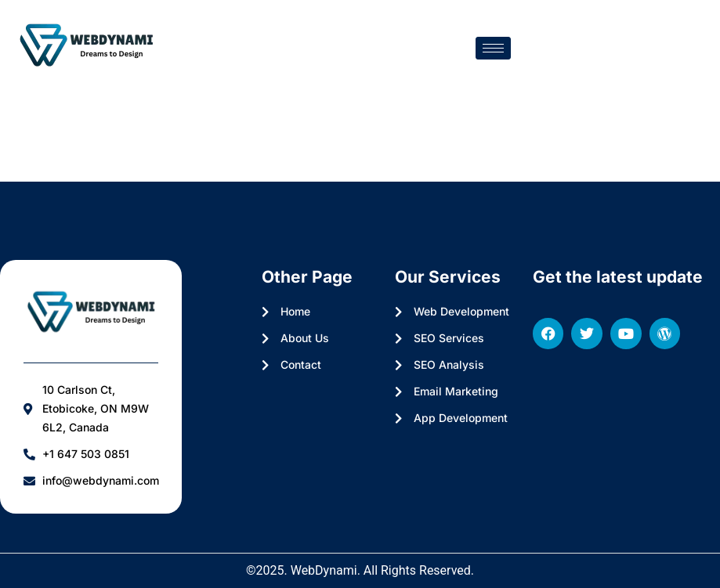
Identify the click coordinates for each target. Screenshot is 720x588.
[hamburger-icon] (493, 48)
